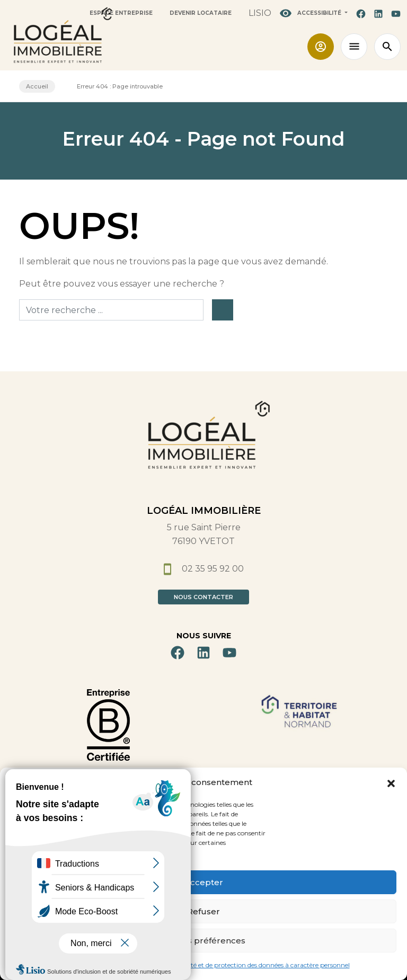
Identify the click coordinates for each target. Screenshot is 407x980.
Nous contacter (203, 597)
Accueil (37, 86)
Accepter (204, 882)
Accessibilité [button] (311, 13)
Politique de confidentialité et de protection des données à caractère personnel (233, 965)
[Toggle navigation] (354, 47)
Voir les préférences (203, 941)
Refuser (203, 911)
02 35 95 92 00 (204, 569)
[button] (391, 782)
